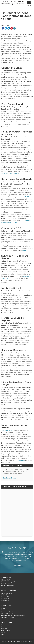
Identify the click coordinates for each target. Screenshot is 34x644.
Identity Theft (6, 580)
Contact (4, 627)
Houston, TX (5, 599)
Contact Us (17, 566)
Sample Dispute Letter (9, 610)
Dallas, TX (4, 595)
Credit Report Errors (8, 586)
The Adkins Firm (7, 430)
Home (3, 625)
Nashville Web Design (13, 641)
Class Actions (5, 584)
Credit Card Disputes (8, 612)
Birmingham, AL (7, 593)
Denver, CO (5, 597)
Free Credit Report (7, 614)
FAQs (3, 608)
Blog (3, 634)
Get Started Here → (10, 478)
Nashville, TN (5, 601)
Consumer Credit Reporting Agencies (13, 616)
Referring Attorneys (8, 618)
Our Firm (4, 629)
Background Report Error (9, 582)
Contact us (21, 460)
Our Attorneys (6, 631)
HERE (27, 197)
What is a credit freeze (10, 174)
